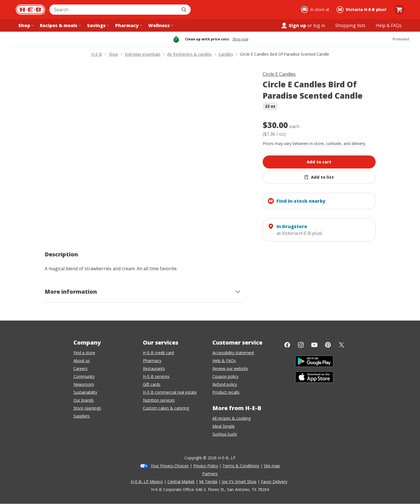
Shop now (240, 39)
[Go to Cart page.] (399, 10)
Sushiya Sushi (225, 434)
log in (319, 25)
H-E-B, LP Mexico (147, 482)
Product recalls (226, 392)
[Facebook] (287, 345)
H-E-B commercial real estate (170, 392)
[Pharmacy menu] (128, 25)
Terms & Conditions (241, 466)
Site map (272, 466)
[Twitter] (341, 345)
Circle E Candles (279, 74)
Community (84, 376)
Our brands (84, 400)
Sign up (293, 25)
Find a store (84, 353)
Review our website (230, 368)
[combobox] (114, 10)
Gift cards (152, 384)
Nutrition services (159, 400)
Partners (210, 474)
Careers (80, 368)
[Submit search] (184, 10)
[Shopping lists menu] (350, 25)
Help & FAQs (224, 361)
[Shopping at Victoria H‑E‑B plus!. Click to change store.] (362, 10)
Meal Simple (224, 426)
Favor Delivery (274, 482)
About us (82, 361)
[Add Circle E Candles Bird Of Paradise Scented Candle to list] (319, 177)
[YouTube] (314, 345)
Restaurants (154, 368)
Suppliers (82, 416)
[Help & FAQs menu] (389, 25)
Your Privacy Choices (170, 466)
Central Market (181, 482)
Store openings (87, 408)
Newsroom (84, 384)
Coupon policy (225, 376)
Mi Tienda (208, 482)
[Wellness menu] (160, 25)
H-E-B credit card (158, 353)
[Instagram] (301, 345)
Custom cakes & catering (166, 408)
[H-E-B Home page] (31, 10)
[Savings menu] (97, 25)
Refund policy (225, 384)
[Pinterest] (328, 345)
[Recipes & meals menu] (60, 25)
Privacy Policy (206, 466)
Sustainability (85, 392)
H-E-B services (156, 376)
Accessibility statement (233, 353)
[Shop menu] (25, 25)
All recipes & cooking (231, 418)
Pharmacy (152, 361)
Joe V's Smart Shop (239, 482)
